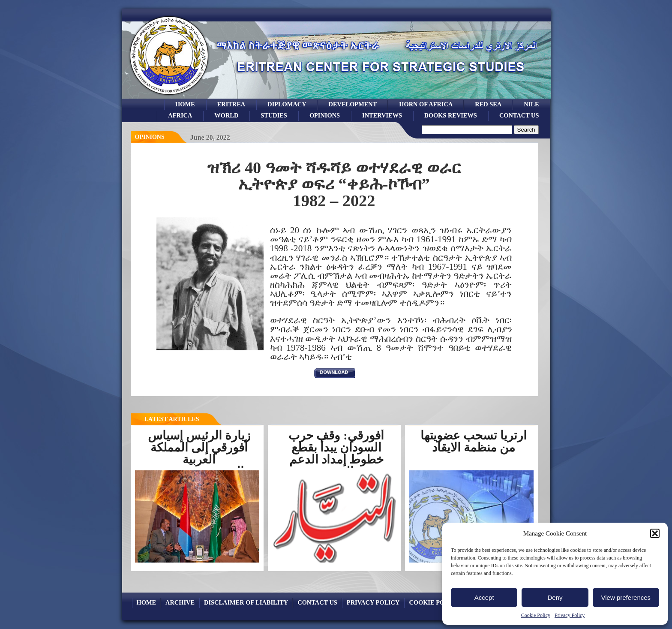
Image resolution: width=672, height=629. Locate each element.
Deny (555, 597)
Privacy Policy (570, 615)
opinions (325, 115)
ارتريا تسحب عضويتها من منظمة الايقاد (474, 441)
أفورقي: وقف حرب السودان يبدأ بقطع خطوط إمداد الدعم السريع (336, 453)
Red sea (488, 104)
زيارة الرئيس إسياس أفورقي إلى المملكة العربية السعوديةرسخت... (199, 453)
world (226, 115)
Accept (484, 597)
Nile (531, 104)
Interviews (382, 115)
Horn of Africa (426, 104)
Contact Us (519, 115)
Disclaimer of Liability (246, 602)
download (334, 372)
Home (185, 104)
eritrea (231, 104)
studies (274, 115)
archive (180, 602)
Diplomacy (287, 104)
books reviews (451, 115)
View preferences (626, 597)
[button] (655, 533)
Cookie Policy (536, 615)
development (353, 104)
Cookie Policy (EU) (441, 602)
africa (180, 115)
